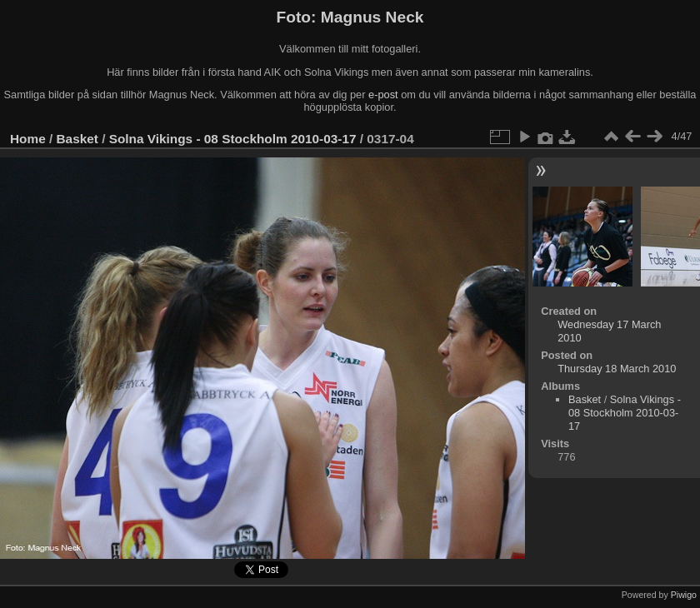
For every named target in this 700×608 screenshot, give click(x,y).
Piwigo (684, 595)
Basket (77, 139)
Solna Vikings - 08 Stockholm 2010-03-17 (233, 139)
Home (28, 139)
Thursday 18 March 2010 (617, 369)
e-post (383, 95)
